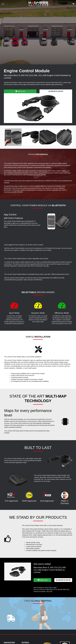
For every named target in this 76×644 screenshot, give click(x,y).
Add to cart (20, 91)
